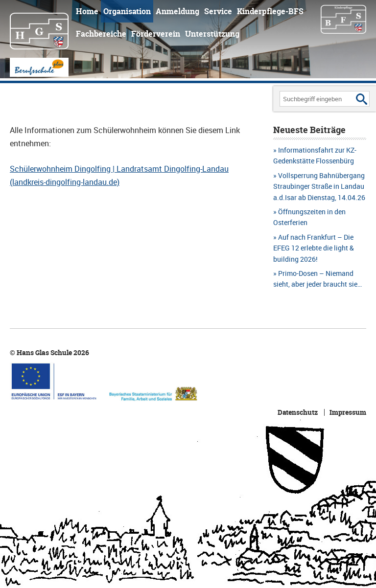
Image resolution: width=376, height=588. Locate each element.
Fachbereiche (101, 34)
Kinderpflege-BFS (270, 11)
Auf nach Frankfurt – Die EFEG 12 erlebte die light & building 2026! (314, 248)
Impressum (348, 412)
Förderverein (156, 34)
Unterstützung (212, 34)
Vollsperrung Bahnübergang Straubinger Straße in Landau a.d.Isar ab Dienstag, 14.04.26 (319, 186)
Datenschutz (298, 412)
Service (218, 11)
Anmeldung (177, 11)
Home (87, 11)
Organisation (127, 11)
